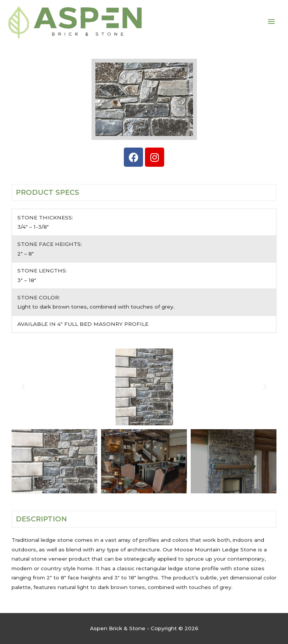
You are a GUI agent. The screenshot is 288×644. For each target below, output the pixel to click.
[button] (23, 387)
